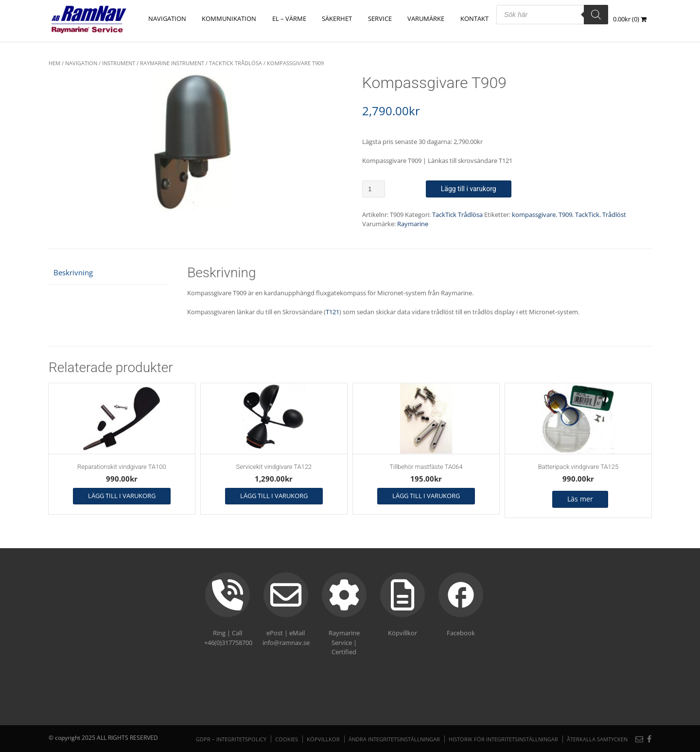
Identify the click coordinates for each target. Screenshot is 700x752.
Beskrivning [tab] (73, 272)
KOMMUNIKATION (230, 19)
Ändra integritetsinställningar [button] (394, 739)
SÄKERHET (338, 19)
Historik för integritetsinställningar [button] (503, 739)
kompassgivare (534, 215)
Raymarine (413, 224)
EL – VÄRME (290, 19)
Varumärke (426, 19)
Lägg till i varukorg (469, 189)
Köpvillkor (323, 739)
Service (380, 19)
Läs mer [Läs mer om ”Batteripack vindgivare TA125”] (580, 499)
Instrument (119, 63)
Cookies (287, 739)
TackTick (587, 215)
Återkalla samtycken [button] (597, 739)
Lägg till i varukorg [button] (122, 496)
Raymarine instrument (172, 63)
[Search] (596, 15)
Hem (54, 63)
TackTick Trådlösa (236, 63)
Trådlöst (614, 215)
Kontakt (474, 19)
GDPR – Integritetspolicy (231, 739)
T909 (565, 215)
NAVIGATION (169, 19)
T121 (332, 312)
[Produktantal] (374, 189)
